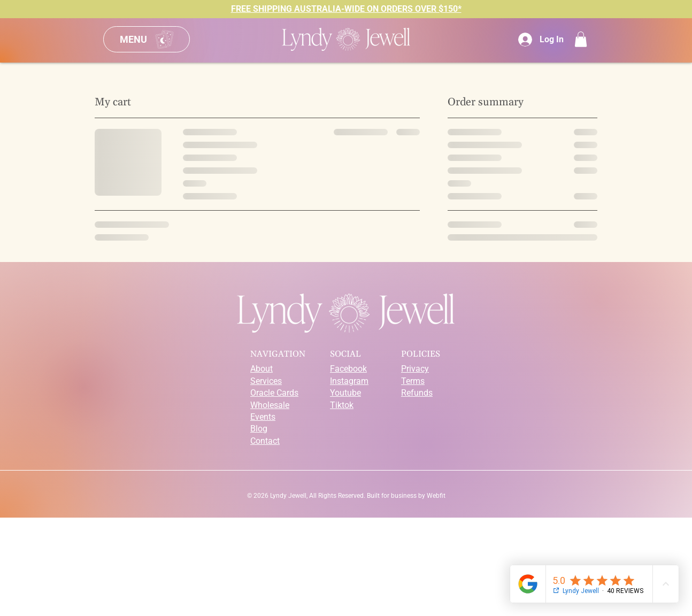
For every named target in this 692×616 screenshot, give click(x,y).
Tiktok (342, 405)
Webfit (436, 496)
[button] (581, 39)
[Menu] (147, 39)
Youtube (345, 393)
